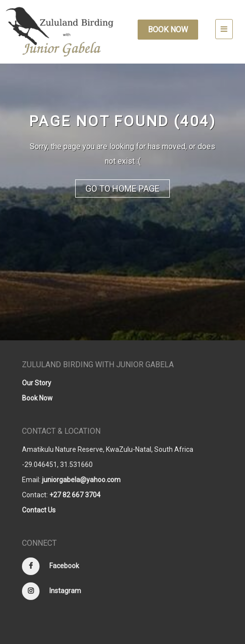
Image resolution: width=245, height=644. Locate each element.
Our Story (37, 383)
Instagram (65, 591)
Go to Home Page (122, 189)
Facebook (64, 566)
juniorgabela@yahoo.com (81, 480)
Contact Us (39, 510)
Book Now (168, 30)
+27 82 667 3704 (75, 495)
